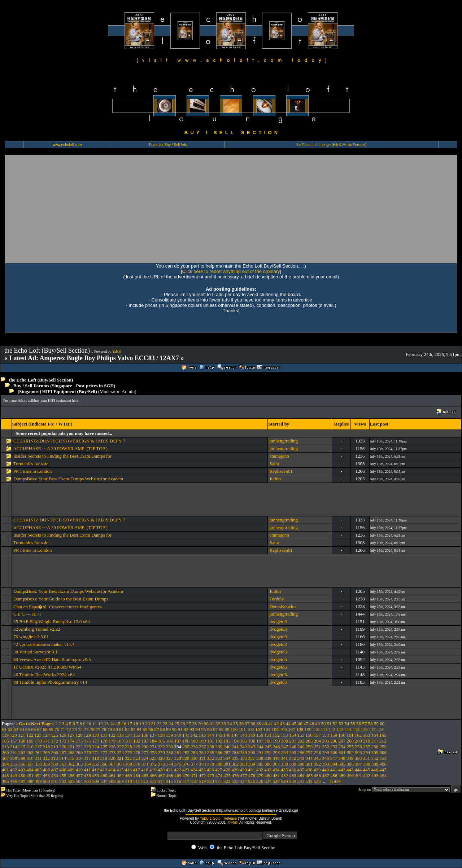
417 (137, 770)
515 (170, 781)
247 (285, 747)
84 (139, 729)
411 (88, 770)
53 (341, 724)
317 (87, 758)
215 (22, 747)
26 (183, 724)
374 (170, 764)
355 (14, 764)
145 (219, 735)
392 (318, 764)
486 (318, 776)
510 (128, 781)
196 (252, 741)
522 (227, 781)
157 (317, 735)
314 (63, 758)
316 (79, 758)
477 (244, 776)
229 (137, 747)
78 (104, 729)
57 (364, 724)
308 (14, 758)
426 (210, 770)
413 (104, 770)
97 (215, 729)
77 (98, 729)
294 (285, 752)
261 (14, 752)
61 (4, 729)
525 (252, 781)
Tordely (276, 599)
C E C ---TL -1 (27, 614)
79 (110, 729)
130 (96, 735)
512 (145, 781)
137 (153, 735)
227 (121, 747)
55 (353, 724)
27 (189, 724)
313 (55, 758)
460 (104, 776)
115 (356, 729)
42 (277, 724)
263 (30, 752)
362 (71, 764)
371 (145, 764)
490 (350, 776)
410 (79, 770)
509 (121, 781)
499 (38, 781)
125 (55, 735)
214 (14, 747)
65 (28, 729)
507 (104, 781)
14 (112, 724)
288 (235, 752)
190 (202, 741)
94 (198, 729)
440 (326, 770)
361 (63, 764)
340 (276, 758)
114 (348, 729)
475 (227, 776)
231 (153, 747)
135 (137, 735)
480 (268, 776)
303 (358, 752)
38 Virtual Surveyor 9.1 (35, 652)
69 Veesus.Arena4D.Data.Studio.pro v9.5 (52, 659)
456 (71, 776)
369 (128, 764)
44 (288, 724)
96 (210, 729)
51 (329, 724)
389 (293, 764)
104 (267, 729)
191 (211, 741)
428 (227, 770)
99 (227, 729)
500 (47, 781)
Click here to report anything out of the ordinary (231, 271)
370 (137, 764)
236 (194, 747)
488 (334, 776)
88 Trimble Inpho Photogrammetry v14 (50, 682)
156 (309, 735)
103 (259, 729)
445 (367, 770)
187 (178, 741)
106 (283, 729)
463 (128, 776)
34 (230, 724)
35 (236, 724)
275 (128, 752)
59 (376, 724)
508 (112, 781)
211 (375, 741)
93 (192, 729)
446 (375, 770)
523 (235, 781)
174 (71, 741)
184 (153, 741)
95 (204, 729)
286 (219, 752)
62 (10, 729)
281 (178, 752)
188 (186, 741)
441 (334, 770)
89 (168, 729)
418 (145, 770)
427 (219, 770)
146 (227, 735)
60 (382, 724)
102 (250, 729)
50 (324, 724)
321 (120, 758)
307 (5, 758)
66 (33, 729)
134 (128, 735)
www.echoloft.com (67, 145)
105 (275, 729)
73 (75, 729)
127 (71, 735)
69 (51, 729)
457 (79, 776)
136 (145, 735)
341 (284, 758)
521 (219, 781)
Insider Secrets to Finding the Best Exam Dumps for (62, 456)
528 (276, 781)
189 (194, 741)
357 (30, 764)
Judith (275, 479)
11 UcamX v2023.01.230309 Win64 (47, 667)
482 (285, 776)
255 (350, 747)
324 (145, 758)
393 (326, 764)
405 (38, 770)
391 (309, 764)
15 (118, 724)
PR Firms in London (33, 471)
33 (224, 724)
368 (121, 764)
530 (293, 781)
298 (318, 752)
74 (80, 729)
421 (170, 770)
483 (293, 776)
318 (96, 758)
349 (350, 758)
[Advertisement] (231, 209)
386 (268, 764)
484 (301, 776)
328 (178, 758)
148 (243, 735)
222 (79, 747)
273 (112, 752)
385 (260, 764)
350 (358, 758)
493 (375, 776)
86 (151, 729)
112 (332, 729)
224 (96, 747)
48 (312, 724)
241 (235, 747)
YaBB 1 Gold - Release (218, 818)
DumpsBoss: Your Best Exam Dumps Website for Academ (68, 479)
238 (211, 747)
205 (326, 741)
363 (79, 764)
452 (38, 776)
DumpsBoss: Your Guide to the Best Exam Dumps (61, 599)
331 (202, 758)
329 (186, 758)
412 (96, 770)
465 (145, 776)
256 (358, 747)
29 (200, 724)
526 (260, 781)
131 (104, 735)
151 (268, 735)
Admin (128, 391)
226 (112, 747)
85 (145, 729)
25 (177, 724)
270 (88, 752)
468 (170, 776)
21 (153, 724)
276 (137, 752)
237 (202, 747)
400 (383, 764)
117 (372, 729)
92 (186, 729)
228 (128, 747)
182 (137, 741)
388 (285, 764)
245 (268, 747)
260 (5, 752)
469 (178, 776)
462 (121, 776)
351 (367, 758)
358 (38, 764)
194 (235, 741)
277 (145, 752)
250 (309, 747)
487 (326, 776)
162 (358, 735)
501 (55, 781)
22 (159, 724)
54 (347, 724)
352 (375, 758)
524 (243, 781)
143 (202, 735)
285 (211, 752)
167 (14, 741)
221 (71, 747)
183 (145, 741)
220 (63, 747)
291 (260, 752)
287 (227, 752)
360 (55, 764)
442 (342, 770)
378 (202, 764)
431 (252, 770)
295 (293, 752)
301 (342, 752)
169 (30, 741)
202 (301, 741)
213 (5, 747)
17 (130, 724)
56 (359, 724)
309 (22, 758)
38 (253, 724)
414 (112, 770)
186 (170, 741)
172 (55, 741)
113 (340, 729)
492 (367, 776)
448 (5, 776)
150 (260, 735)
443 (350, 770)
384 (252, 764)
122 (30, 735)
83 (133, 729)
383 (244, 764)
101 (243, 729)
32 (218, 724)
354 (5, 764)
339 (268, 758)
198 (268, 741)
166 (5, 741)
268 (71, 752)
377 (194, 764)
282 (186, 752)
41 (271, 724)
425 (202, 770)
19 (142, 724)
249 (301, 747)
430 (243, 770)
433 (268, 770)
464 (137, 776)
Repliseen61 (281, 471)
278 (153, 752)
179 (112, 741)
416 (128, 770)
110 (316, 729)
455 (63, 776)
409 (71, 770)
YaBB (117, 351)
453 (47, 776)
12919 (335, 781)
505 (88, 781)
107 (292, 729)
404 (30, 770)
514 (161, 781)
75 (86, 729)
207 (342, 741)
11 (95, 724)
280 (170, 752)
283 (194, 752)
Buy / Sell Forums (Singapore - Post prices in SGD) (64, 386)
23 (165, 724)
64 (22, 729)
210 (367, 741)
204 (318, 741)
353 (383, 758)
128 (79, 735)
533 (317, 781)
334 (227, 758)
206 (334, 741)
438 (309, 770)
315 (71, 758)
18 (136, 724)
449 (14, 776)
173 (63, 741)
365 (96, 764)
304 (367, 752)
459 (96, 776)
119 (5, 735)
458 (88, 776)
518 (194, 781)
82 (127, 729)
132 (112, 735)
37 (247, 724)
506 (96, 781)
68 (45, 729)
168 (22, 741)
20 (147, 724)
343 (301, 758)
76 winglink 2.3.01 (31, 637)
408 (63, 770)
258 (375, 747)
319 (104, 758)
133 (120, 735)
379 (211, 764)
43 (282, 724)
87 (157, 729)
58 (371, 724)
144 (210, 735)
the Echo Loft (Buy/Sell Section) (41, 380)
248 (293, 747)
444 (358, 770)
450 (22, 776)
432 (260, 770)
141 (186, 735)
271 (96, 752)
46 (300, 724)
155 (301, 735)
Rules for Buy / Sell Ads (168, 145)
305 (375, 752)
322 (128, 758)
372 (153, 764)
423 (186, 770)
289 (244, 752)
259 (383, 747)
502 (63, 781)
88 (163, 729)
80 (116, 729)
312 (46, 758)
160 (342, 735)
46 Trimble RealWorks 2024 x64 (44, 675)
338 (260, 758)
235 (186, 747)
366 (104, 764)
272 (104, 752)
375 (178, 764)
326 (161, 758)
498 (30, 781)
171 (47, 741)
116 (364, 729)
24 (171, 724)
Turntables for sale (31, 464)
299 (326, 752)
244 (260, 747)
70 (57, 729)
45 (294, 724)
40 (265, 724)
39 (259, 724)
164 (375, 735)
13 (106, 724)
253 (334, 747)
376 (186, 764)
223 (88, 747)
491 (358, 776)
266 (55, 752)
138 (161, 735)
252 (326, 747)
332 (210, 758)
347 (334, 758)
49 (317, 724)
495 (5, 781)
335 (235, 758)
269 (79, 752)
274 (121, 752)
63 (16, 729)
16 (124, 724)
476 (235, 776)
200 (285, 741)
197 (260, 741)
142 (194, 735)
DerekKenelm (282, 606)
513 (153, 781)
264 (38, 752)
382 (235, 764)
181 (128, 741)
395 (342, 764)
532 (309, 781)
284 (202, 752)
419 (153, 770)
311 (38, 758)
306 (383, 752)
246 (276, 747)
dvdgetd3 (278, 622)
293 (276, 752)
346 (326, 758)
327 (170, 758)
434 (276, 770)
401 (5, 770)
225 (104, 747)
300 (334, 752)
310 (30, 758)
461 (112, 776)
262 (22, 752)
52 (335, 724)
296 (301, 752)
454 (55, 776)
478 (252, 776)
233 (170, 747)
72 (69, 729)
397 (358, 764)
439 (317, 770)
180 (121, 741)
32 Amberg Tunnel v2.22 (37, 629)
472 (202, 776)
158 (326, 735)
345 (317, 758)
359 (47, 764)
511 (137, 781)
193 (227, 741)
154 (293, 735)
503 (71, 781)
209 (358, 741)
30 (206, 724)
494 (383, 776)
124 (46, 735)
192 (219, 741)
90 (174, 729)
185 (161, 741)
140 (178, 735)
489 (342, 776)
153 (284, 735)
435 (284, 770)
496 (14, 781)
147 (235, 735)
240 (227, 747)
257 (367, 747)
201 (293, 741)
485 (309, 776)
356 (22, 764)
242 (244, 747)
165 (383, 735)
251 (318, 747)
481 (276, 776)
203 (309, 741)
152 (276, 735)
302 (350, 752)
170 (38, 741)
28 (194, 724)
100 (234, 729)
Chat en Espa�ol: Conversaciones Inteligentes (58, 607)
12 (101, 724)
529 (284, 781)
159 (334, 735)
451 (30, 776)
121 (22, 735)
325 (153, 758)
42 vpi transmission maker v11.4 (44, 644)
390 (301, 764)
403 (22, 770)
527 (268, 781)
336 (243, 758)
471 (194, 776)
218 (47, 747)
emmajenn (279, 456)
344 (309, 758)
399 (375, 764)
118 (380, 729)
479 (260, 776)
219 (55, 747)
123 (38, 735)
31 (212, 724)
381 (227, 764)
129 (87, 735)
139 (170, 735)
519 (202, 781)
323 (137, 758)
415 (120, 770)
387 (276, 764)
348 (342, 758)
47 (306, 724)
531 (301, 781)
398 (367, 764)
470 (186, 776)
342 (293, 758)
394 (334, 764)
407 (55, 770)
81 (121, 729)
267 (63, 752)
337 (252, 758)
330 (194, 758)
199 (276, 741)
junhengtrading (284, 441)
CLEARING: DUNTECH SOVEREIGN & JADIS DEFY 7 (69, 441)
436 (293, 770)
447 (383, 770)
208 (350, 741)
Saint (274, 464)
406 (47, 770)
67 (40, 729)
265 (47, 752)
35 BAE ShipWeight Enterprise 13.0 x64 (52, 622)
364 (88, 764)
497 (22, 781)
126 (63, 735)
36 (241, 724)
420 (161, 770)
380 (219, 764)
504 (79, 781)
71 (63, 729)
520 (210, 781)
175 (79, 741)
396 (350, 764)
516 (178, 781)
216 (30, 747)
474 (219, 776)
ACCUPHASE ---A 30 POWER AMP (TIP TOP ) (60, 448)
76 (92, 729)
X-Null (233, 822)
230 (145, 747)
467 (161, 776)
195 (244, 741)
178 (104, 741)
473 (211, 776)
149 (252, 735)
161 (350, 735)
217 (38, 747)
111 (324, 729)
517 (186, 781)
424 (194, 770)
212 (383, 741)
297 (309, 752)
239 (219, 747)
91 (180, 729)
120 (13, 735)
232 (161, 747)
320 (112, 758)
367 (112, 764)
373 (161, 764)
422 (178, 770)
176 (88, 741)
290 (252, 752)
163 (367, 735)
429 (235, 770)
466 (153, 776)
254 (342, 747)
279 (161, 752)
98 (221, 729)
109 (308, 729)
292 (268, 752)
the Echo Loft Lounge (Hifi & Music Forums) (331, 145)
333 (219, 758)
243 (252, 747)
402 (14, 770)
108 (300, 729)
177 (96, 741)
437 (301, 770)
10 (89, 724)
